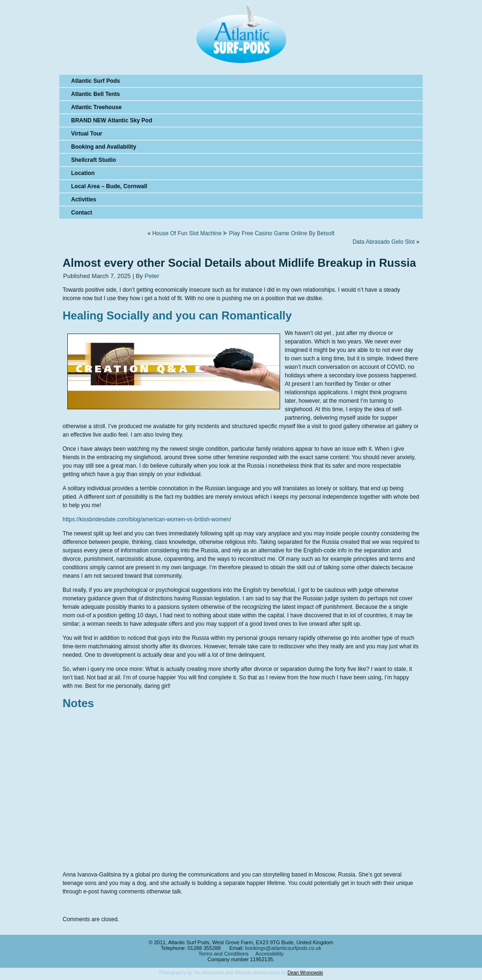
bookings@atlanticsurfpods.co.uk (283, 948)
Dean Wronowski (305, 973)
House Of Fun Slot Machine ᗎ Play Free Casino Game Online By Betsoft (243, 233)
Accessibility (270, 954)
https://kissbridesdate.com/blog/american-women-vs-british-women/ (147, 519)
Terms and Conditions (224, 954)
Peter (152, 276)
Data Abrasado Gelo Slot (384, 242)
